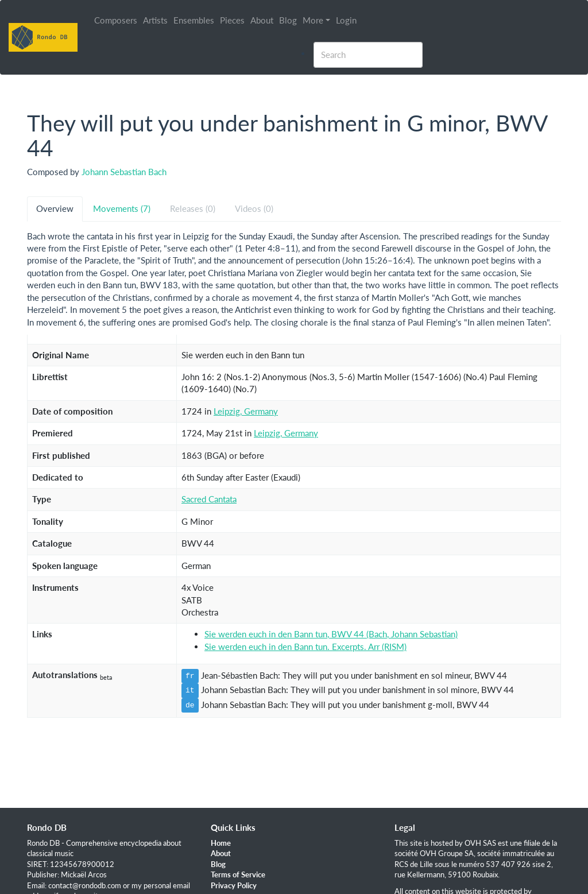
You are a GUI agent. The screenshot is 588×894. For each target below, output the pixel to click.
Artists (156, 20)
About (262, 20)
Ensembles (194, 20)
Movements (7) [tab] (122, 208)
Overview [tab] (55, 208)
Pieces (233, 20)
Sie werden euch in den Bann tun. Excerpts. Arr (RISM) (305, 647)
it (190, 690)
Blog (289, 20)
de (190, 705)
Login (347, 20)
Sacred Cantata (209, 499)
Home (221, 843)
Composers (116, 20)
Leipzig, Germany (246, 411)
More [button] (314, 20)
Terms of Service (238, 874)
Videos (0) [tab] (254, 208)
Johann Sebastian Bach (124, 172)
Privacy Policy (234, 885)
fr (190, 676)
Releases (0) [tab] (193, 208)
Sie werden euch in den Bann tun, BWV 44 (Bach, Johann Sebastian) (331, 634)
